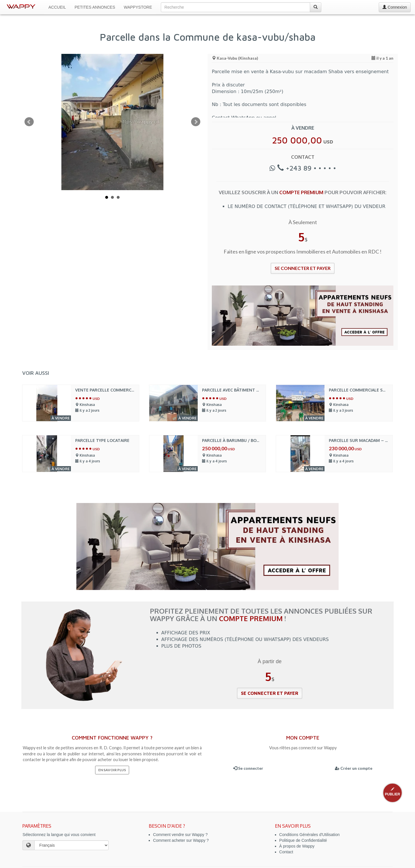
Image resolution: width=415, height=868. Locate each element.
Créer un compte (354, 768)
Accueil (57, 7)
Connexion (395, 7)
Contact (286, 852)
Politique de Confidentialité (303, 840)
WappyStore (138, 7)
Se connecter (248, 768)
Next (196, 122)
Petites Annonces (95, 7)
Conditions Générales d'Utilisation (310, 835)
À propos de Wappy (297, 846)
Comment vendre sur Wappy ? (180, 835)
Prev (29, 122)
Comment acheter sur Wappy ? (181, 840)
